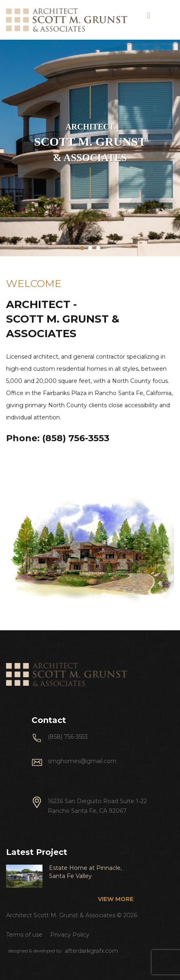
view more (116, 899)
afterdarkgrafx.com (91, 951)
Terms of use (24, 935)
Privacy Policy (70, 935)
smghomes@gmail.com (82, 761)
